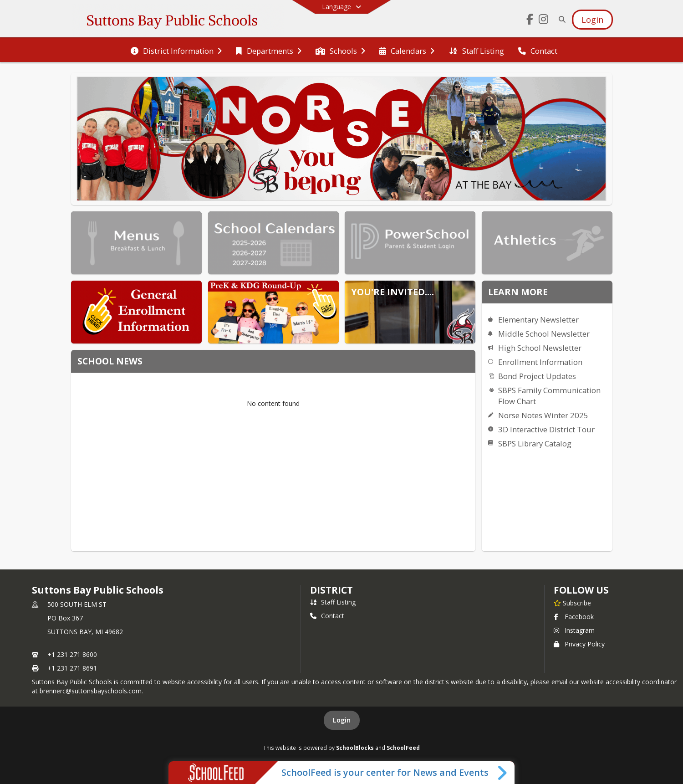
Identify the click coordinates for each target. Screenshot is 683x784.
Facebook (574, 617)
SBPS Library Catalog (535, 443)
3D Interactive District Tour (546, 429)
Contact (327, 616)
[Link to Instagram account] (544, 21)
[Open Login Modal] (592, 20)
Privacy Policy (579, 644)
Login (342, 720)
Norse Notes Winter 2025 (543, 415)
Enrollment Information (540, 362)
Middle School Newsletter (544, 334)
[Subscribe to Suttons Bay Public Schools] (572, 603)
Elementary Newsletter (538, 320)
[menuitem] (176, 50)
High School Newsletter (540, 348)
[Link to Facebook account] (530, 21)
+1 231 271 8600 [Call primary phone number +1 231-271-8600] (72, 654)
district (331, 590)
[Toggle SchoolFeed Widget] (503, 773)
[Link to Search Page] (560, 19)
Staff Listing (333, 602)
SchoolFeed (403, 748)
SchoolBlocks (355, 748)
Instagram (574, 630)
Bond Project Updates (537, 376)
